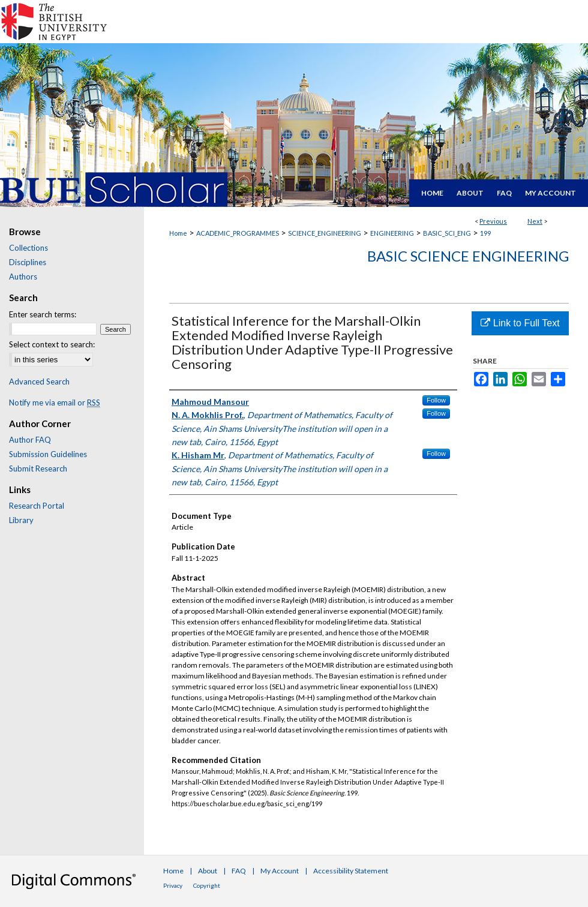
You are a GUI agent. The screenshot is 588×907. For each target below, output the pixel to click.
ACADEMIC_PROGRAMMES (238, 233)
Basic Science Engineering (468, 256)
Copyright (207, 885)
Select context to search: (52, 344)
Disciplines (28, 262)
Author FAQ (30, 440)
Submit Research (38, 468)
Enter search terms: (43, 314)
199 (485, 233)
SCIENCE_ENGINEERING (325, 233)
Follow (436, 400)
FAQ (239, 871)
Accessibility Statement (351, 871)
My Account (280, 871)
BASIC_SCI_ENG (447, 233)
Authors (23, 277)
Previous (493, 221)
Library (21, 520)
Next (535, 221)
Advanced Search (39, 382)
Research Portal (37, 506)
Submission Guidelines (48, 454)
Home (178, 233)
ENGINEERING (392, 233)
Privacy (173, 885)
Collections (28, 248)
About (208, 871)
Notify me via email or (55, 403)
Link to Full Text (520, 323)
